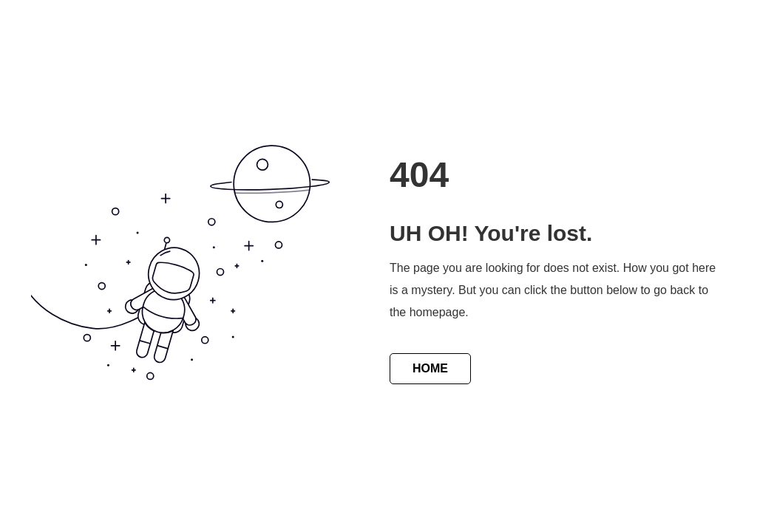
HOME (430, 368)
